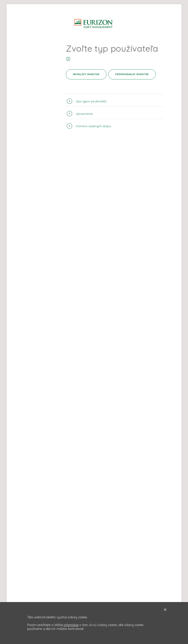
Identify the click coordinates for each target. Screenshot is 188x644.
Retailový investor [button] (86, 74)
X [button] (165, 610)
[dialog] (94, 322)
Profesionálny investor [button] (132, 74)
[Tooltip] (68, 58)
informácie (71, 625)
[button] (70, 100)
